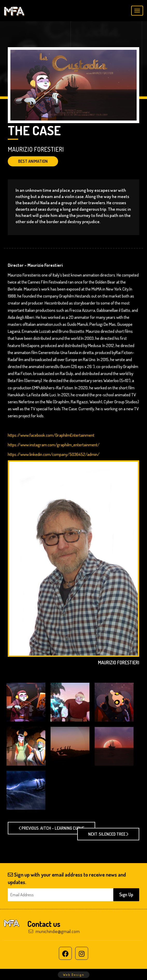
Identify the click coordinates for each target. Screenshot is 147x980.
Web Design (74, 975)
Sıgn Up (126, 894)
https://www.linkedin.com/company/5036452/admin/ (54, 454)
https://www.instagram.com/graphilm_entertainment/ (54, 445)
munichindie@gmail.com (54, 931)
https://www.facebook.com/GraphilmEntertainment (51, 435)
